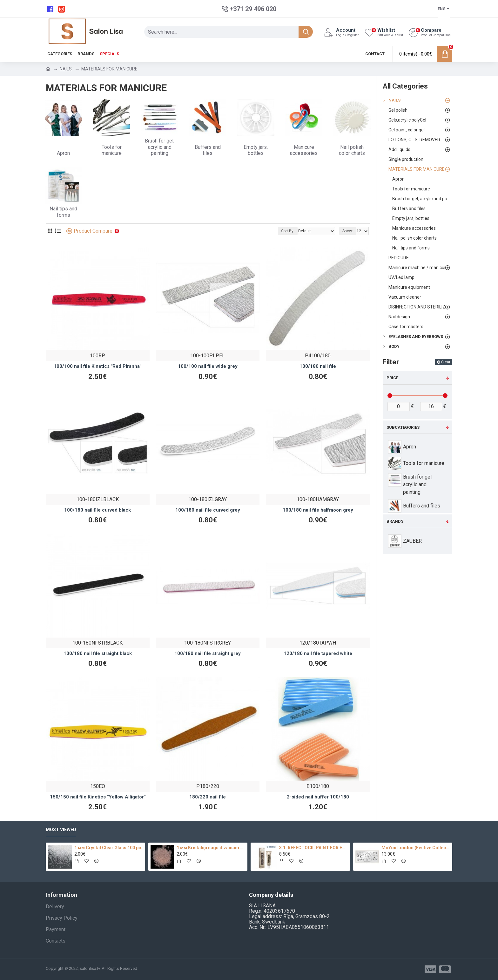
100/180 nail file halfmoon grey (318, 510)
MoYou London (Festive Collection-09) (416, 848)
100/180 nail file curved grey (208, 510)
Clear (446, 362)
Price (392, 378)
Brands (395, 521)
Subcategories (403, 427)
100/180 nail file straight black (98, 653)
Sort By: (288, 231)
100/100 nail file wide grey (208, 366)
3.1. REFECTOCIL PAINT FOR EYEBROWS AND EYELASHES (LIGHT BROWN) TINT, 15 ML (313, 848)
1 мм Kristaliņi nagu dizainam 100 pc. (211, 848)
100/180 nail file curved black (98, 510)
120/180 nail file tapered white (318, 653)
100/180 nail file (318, 366)
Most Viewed (61, 830)
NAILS (66, 69)
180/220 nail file (208, 797)
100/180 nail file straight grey (208, 653)
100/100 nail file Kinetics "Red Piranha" (98, 366)
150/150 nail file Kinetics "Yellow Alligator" (98, 797)
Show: (348, 231)
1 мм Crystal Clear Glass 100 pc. (108, 848)
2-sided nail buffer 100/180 (318, 797)
